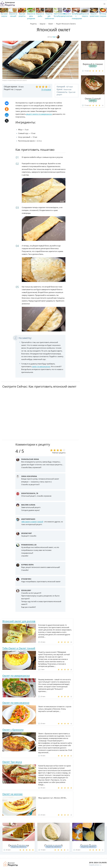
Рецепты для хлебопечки (49, 16)
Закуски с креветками (94, 15)
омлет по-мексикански (41, 366)
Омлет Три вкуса (12, 762)
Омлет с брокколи (13, 730)
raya (56, 37)
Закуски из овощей (13, 15)
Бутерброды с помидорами (77, 16)
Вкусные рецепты (22, 15)
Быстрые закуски (4, 15)
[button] (104, 4)
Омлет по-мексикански (16, 703)
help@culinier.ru (95, 865)
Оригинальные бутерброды (60, 15)
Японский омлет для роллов (19, 621)
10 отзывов (46, 90)
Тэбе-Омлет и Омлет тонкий (19, 648)
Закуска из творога (85, 15)
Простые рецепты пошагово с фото (7, 4)
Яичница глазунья (103, 15)
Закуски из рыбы (40, 15)
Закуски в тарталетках (68, 15)
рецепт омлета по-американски (39, 114)
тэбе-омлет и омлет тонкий (32, 522)
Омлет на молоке (12, 794)
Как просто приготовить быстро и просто (11, 864)
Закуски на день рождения (31, 16)
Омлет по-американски (16, 676)
